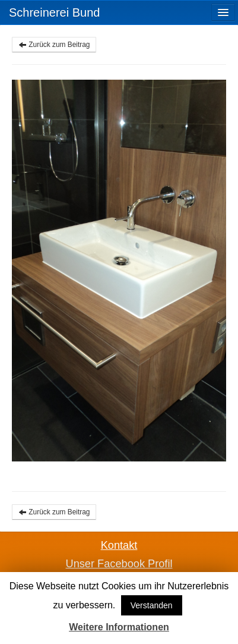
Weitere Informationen (119, 627)
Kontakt (119, 545)
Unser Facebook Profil (119, 564)
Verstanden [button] (152, 605)
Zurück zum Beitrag (54, 45)
